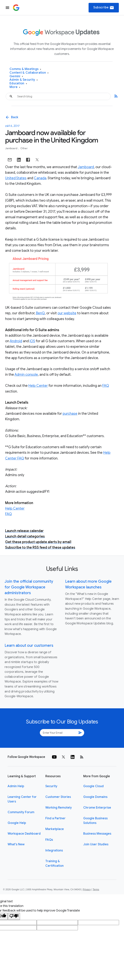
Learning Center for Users (22, 799)
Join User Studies (96, 844)
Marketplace (55, 829)
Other (24, 148)
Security (51, 786)
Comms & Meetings (25, 69)
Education (18, 83)
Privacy (87, 890)
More (15, 87)
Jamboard (12, 148)
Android (16, 341)
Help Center (38, 386)
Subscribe (104, 8)
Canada (40, 178)
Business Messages (97, 834)
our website (67, 313)
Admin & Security (24, 80)
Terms (96, 890)
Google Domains (95, 797)
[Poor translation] (14, 916)
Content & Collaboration (29, 73)
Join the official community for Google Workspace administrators (29, 587)
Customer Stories (58, 797)
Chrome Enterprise (97, 808)
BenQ (40, 313)
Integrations (54, 850)
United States (16, 178)
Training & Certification (54, 864)
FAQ (106, 386)
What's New (16, 844)
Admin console (26, 375)
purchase (70, 414)
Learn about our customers (29, 646)
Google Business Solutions (95, 821)
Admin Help (16, 786)
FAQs (49, 840)
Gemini (16, 76)
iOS (32, 341)
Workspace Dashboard (24, 834)
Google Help (17, 823)
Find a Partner (55, 818)
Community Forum (21, 812)
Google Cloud (93, 786)
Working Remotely (59, 808)
